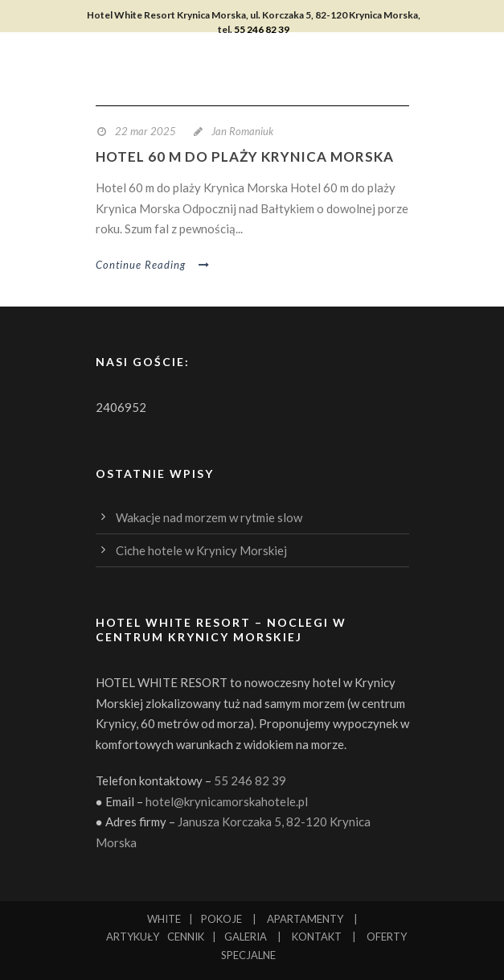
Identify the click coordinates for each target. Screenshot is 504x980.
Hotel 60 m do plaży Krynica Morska (245, 156)
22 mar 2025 (145, 131)
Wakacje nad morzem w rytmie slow (209, 517)
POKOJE (221, 919)
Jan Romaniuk (242, 131)
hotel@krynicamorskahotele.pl (227, 801)
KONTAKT (317, 937)
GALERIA (246, 937)
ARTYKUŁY (133, 937)
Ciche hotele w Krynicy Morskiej (201, 550)
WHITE (164, 919)
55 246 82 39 (262, 29)
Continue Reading (153, 265)
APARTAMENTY (305, 919)
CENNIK (186, 937)
